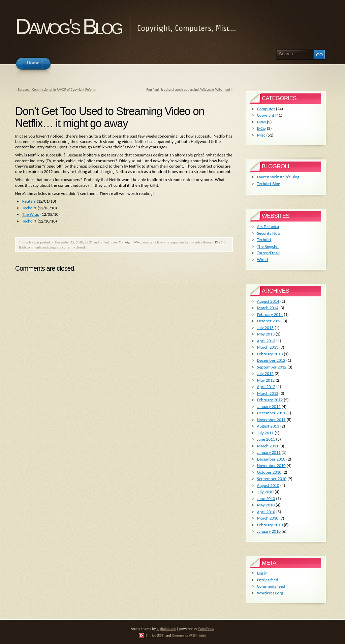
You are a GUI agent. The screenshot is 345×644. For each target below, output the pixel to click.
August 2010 (268, 485)
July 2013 (265, 328)
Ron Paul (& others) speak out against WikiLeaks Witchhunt (188, 90)
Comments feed (271, 586)
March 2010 (268, 518)
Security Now (269, 233)
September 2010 (272, 479)
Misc (138, 242)
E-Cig (261, 128)
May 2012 (266, 380)
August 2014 (268, 301)
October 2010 (269, 472)
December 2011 (271, 413)
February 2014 (270, 314)
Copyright (126, 242)
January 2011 (269, 452)
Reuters (29, 201)
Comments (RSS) (184, 635)
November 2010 (271, 465)
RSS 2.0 (220, 242)
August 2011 (268, 426)
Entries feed (268, 580)
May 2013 (266, 334)
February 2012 (270, 400)
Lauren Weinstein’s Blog (278, 177)
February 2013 (270, 354)
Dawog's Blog (68, 26)
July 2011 (265, 433)
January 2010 (269, 531)
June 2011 (266, 439)
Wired (262, 259)
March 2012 (268, 393)
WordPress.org (270, 593)
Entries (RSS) (155, 635)
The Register (268, 246)
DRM (261, 122)
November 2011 (271, 420)
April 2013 (266, 341)
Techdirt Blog (269, 184)
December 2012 (271, 360)
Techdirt (29, 208)
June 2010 (266, 499)
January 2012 (269, 406)
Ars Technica (268, 226)
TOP (203, 636)
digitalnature (166, 628)
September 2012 (272, 367)
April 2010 (266, 512)
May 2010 (266, 505)
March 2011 (268, 446)
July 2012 (265, 373)
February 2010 (270, 525)
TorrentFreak (268, 253)
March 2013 (268, 347)
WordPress (206, 628)
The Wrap (31, 214)
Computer (266, 109)
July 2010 (265, 492)
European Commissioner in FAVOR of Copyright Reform (57, 90)
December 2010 (271, 459)
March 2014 (268, 308)
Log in (262, 573)
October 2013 (269, 321)
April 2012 (266, 387)
